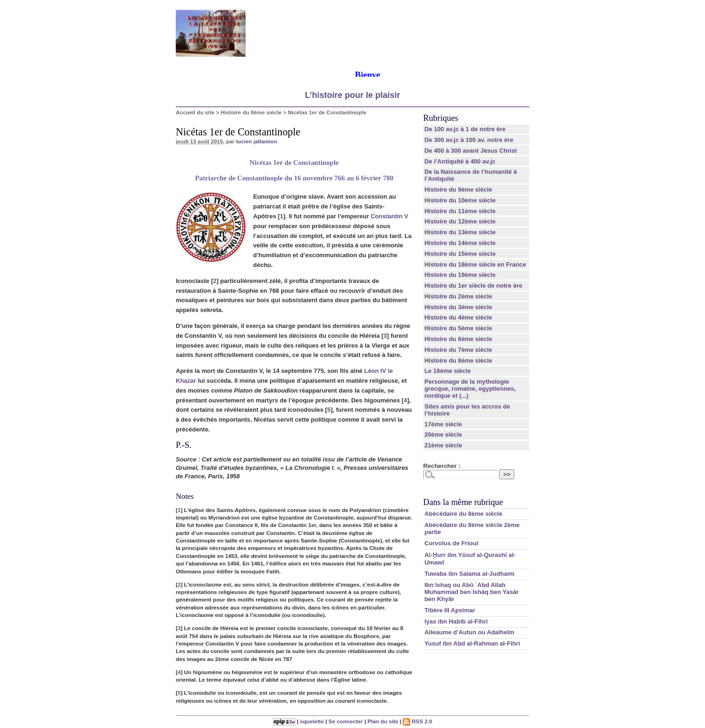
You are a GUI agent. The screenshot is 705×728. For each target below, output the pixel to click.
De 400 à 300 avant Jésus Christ (470, 151)
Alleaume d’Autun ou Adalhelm (469, 632)
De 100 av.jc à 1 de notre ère (465, 129)
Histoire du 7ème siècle (458, 350)
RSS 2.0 (417, 721)
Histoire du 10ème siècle (460, 200)
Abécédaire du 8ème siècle (463, 514)
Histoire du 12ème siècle (460, 221)
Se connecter (346, 721)
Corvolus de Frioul (451, 543)
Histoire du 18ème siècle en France (475, 264)
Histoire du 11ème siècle (460, 211)
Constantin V (390, 216)
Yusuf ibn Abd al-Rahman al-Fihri (472, 643)
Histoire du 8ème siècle (251, 112)
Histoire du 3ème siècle (458, 307)
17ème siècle (443, 424)
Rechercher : (442, 466)
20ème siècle (443, 435)
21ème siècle (443, 445)
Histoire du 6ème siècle (458, 339)
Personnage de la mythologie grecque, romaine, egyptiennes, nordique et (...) (470, 389)
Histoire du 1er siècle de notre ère (473, 286)
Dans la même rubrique (463, 502)
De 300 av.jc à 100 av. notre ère (469, 140)
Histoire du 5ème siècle (458, 328)
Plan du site (383, 721)
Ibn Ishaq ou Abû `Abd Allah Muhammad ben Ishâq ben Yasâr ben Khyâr (471, 592)
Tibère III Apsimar (450, 610)
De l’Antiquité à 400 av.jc (460, 161)
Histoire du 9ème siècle (458, 189)
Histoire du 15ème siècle (460, 254)
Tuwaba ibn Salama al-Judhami (469, 574)
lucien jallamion (257, 141)
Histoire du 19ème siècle (460, 275)
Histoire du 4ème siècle (458, 317)
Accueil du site (195, 112)
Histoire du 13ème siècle (460, 232)
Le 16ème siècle (447, 371)
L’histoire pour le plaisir (352, 95)
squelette (312, 721)
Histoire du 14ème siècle (460, 243)
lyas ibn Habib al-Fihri (456, 621)
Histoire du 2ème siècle (458, 296)
